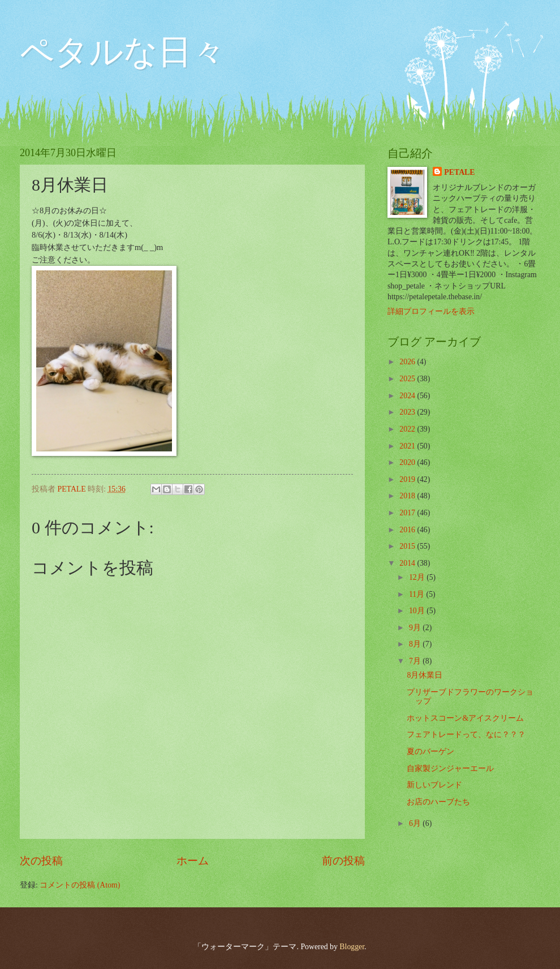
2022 (408, 429)
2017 (408, 513)
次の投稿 (41, 861)
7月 (416, 661)
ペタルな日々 (123, 52)
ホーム (193, 861)
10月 (418, 611)
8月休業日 (425, 675)
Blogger (352, 947)
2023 (408, 412)
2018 (408, 496)
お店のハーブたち (438, 802)
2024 (408, 396)
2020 (408, 462)
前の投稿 (343, 861)
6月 (416, 823)
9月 (416, 628)
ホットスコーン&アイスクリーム (465, 718)
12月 (418, 577)
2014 (408, 563)
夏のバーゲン (430, 751)
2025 (408, 379)
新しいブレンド (434, 785)
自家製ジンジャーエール (450, 768)
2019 (408, 479)
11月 (418, 594)
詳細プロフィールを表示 (431, 311)
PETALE (459, 172)
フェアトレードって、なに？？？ (466, 735)
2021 (408, 446)
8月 (416, 644)
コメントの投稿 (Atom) (80, 885)
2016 (408, 530)
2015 (408, 546)
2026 (408, 362)
